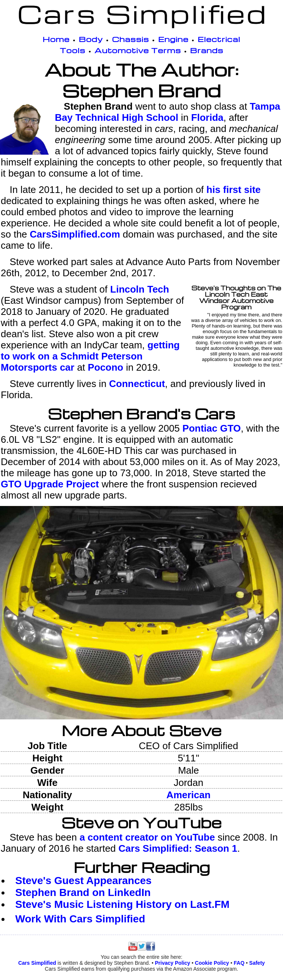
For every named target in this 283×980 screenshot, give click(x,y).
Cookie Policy (212, 963)
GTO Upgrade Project (50, 484)
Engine (173, 39)
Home (56, 39)
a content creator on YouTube (147, 837)
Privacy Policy (172, 963)
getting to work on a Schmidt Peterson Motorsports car (90, 356)
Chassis (131, 39)
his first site (234, 190)
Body (91, 39)
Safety (257, 963)
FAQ (239, 963)
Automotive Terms (138, 50)
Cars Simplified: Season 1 (178, 848)
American (189, 795)
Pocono (105, 367)
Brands (207, 50)
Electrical (219, 39)
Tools (73, 50)
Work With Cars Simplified (80, 919)
